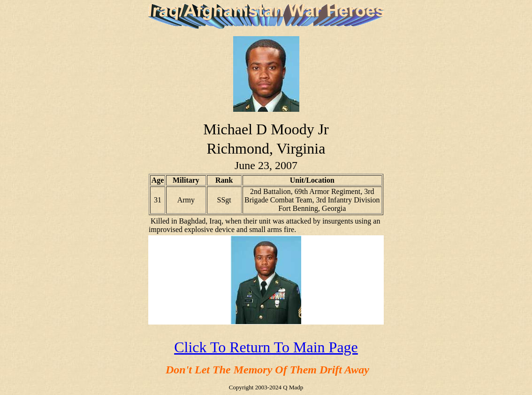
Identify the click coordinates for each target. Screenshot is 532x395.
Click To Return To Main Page (266, 347)
